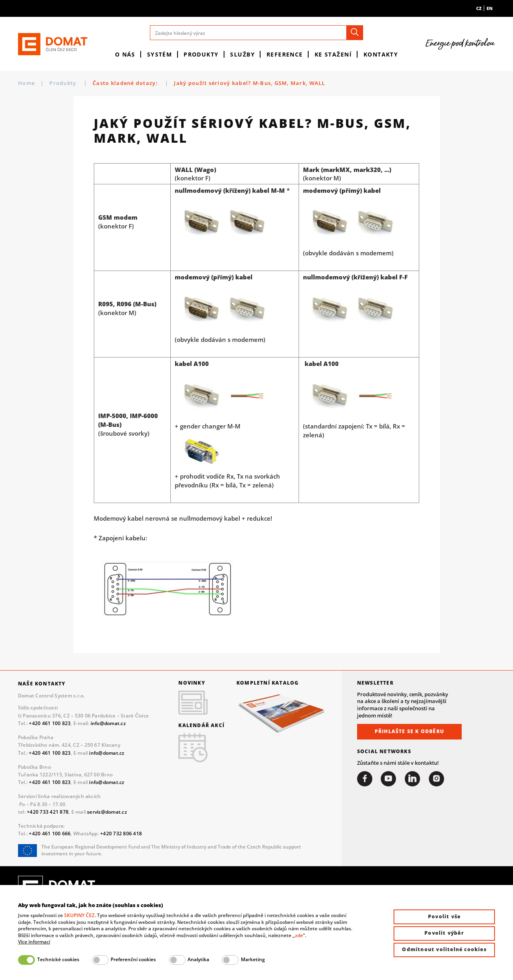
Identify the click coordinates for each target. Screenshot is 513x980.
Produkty (201, 54)
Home (26, 83)
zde (299, 935)
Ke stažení (333, 54)
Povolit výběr (444, 933)
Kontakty (381, 54)
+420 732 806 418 (121, 834)
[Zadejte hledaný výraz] (257, 33)
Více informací (34, 942)
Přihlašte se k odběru (409, 731)
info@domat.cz (108, 723)
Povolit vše (444, 916)
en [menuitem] (490, 8)
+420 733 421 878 (48, 812)
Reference (285, 54)
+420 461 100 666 (50, 834)
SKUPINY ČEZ (79, 915)
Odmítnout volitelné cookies (444, 949)
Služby (242, 54)
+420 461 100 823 (50, 723)
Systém (160, 54)
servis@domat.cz (107, 812)
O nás (125, 54)
